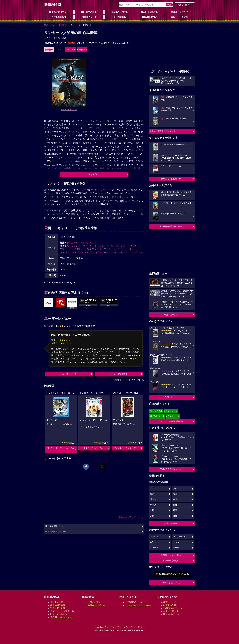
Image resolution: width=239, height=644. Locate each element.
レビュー (70, 50)
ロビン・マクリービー (114, 252)
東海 (175, 494)
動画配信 (81, 50)
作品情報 (62, 25)
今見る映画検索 (184, 5)
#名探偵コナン (156, 416)
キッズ (176, 542)
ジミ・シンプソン (74, 252)
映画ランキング (179, 12)
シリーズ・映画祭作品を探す (171, 421)
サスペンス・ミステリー (99, 43)
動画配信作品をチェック (171, 226)
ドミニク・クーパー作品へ (93, 448)
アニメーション (180, 537)
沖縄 (175, 516)
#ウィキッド (170, 411)
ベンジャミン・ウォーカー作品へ (60, 449)
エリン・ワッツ (134, 252)
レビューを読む (179, 17)
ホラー (176, 548)
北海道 (153, 499)
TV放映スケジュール (173, 608)
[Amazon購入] (69, 109)
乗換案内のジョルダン (110, 627)
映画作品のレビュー (60, 614)
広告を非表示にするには (130, 517)
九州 (152, 516)
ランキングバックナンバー (138, 605)
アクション (82, 43)
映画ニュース (89, 17)
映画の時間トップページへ (57, 532)
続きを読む (93, 174)
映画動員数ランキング (136, 602)
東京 (152, 489)
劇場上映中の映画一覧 (171, 179)
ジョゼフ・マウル (93, 252)
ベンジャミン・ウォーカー (80, 246)
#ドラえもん (155, 411)
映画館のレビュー (96, 605)
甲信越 (153, 505)
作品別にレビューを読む (62, 617)
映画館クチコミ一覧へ (171, 555)
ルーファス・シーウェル (112, 249)
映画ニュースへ (171, 315)
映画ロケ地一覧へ (171, 561)
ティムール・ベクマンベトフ (81, 243)
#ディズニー (172, 416)
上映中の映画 (89, 12)
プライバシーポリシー (134, 627)
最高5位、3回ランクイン (56, 43)
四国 (175, 510)
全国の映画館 (94, 602)
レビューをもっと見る (68, 374)
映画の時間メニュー (59, 12)
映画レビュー (171, 397)
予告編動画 (119, 17)
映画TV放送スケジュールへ (171, 469)
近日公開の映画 (149, 12)
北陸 (175, 505)
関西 (152, 494)
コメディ (154, 548)
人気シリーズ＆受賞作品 (62, 611)
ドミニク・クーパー (105, 246)
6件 (120, 43)
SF (152, 542)
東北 (175, 499)
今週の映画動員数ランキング (163, 131)
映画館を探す (59, 17)
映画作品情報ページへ (55, 526)
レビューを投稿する (118, 374)
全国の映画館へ (171, 523)
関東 (175, 489)
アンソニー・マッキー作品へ (127, 448)
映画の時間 (50, 25)
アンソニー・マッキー (127, 246)
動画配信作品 (149, 17)
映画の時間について (171, 583)
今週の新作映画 (119, 12)
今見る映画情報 (171, 611)
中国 (152, 510)
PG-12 (71, 43)
